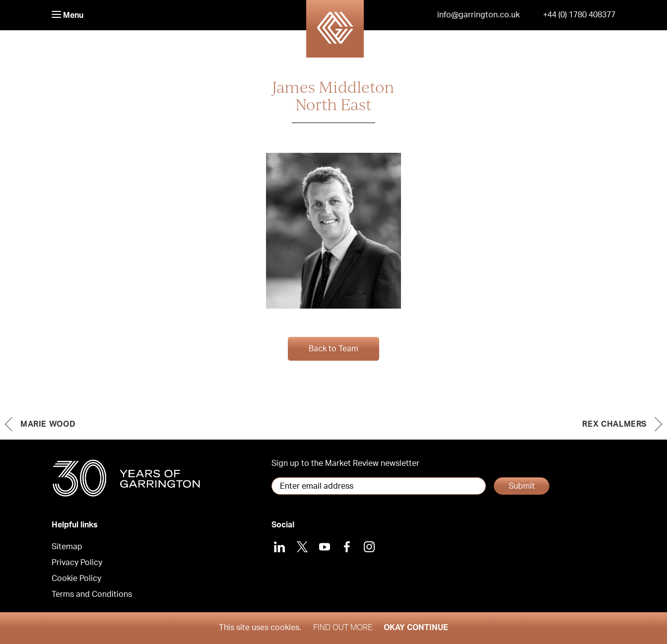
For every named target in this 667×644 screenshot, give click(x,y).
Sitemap (67, 547)
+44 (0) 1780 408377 (579, 15)
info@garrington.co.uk (478, 15)
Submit (522, 486)
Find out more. (343, 628)
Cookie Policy (76, 579)
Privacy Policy (77, 563)
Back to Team (333, 349)
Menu (67, 15)
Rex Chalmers (614, 424)
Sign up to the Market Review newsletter (345, 463)
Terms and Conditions (92, 594)
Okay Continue (416, 628)
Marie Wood (48, 424)
